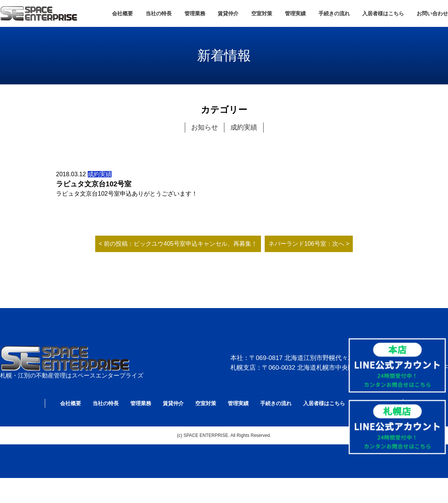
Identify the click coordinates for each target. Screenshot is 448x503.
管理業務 (195, 13)
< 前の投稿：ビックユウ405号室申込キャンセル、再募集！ (178, 244)
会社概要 (122, 13)
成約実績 (244, 127)
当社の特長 (159, 13)
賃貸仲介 (228, 13)
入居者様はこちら (383, 13)
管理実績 (295, 13)
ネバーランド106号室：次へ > (309, 244)
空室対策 (262, 13)
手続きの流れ (334, 13)
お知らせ (205, 127)
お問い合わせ (432, 13)
